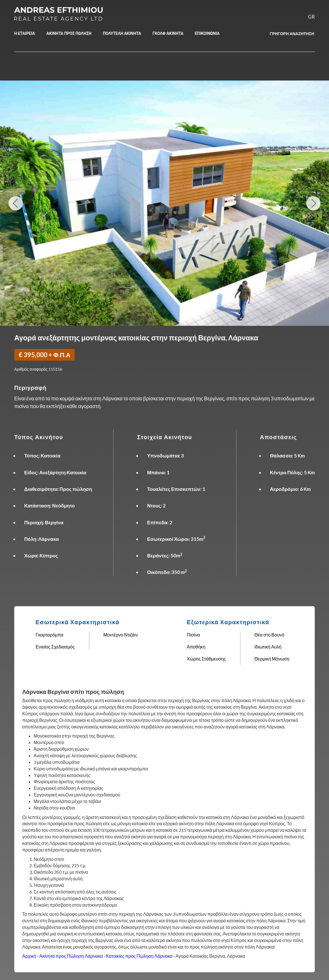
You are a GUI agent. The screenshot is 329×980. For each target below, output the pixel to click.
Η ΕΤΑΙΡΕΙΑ (25, 33)
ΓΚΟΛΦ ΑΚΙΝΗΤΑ (168, 33)
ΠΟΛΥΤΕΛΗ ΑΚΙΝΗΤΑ (122, 33)
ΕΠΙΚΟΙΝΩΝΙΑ (207, 33)
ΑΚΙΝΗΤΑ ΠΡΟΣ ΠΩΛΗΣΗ (69, 33)
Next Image (313, 203)
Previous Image (16, 203)
